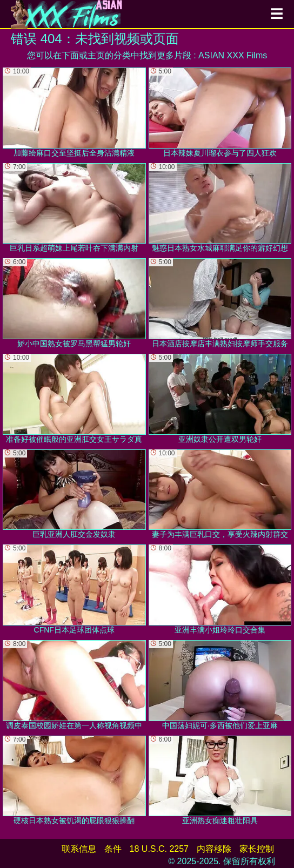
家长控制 (257, 849)
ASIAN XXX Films (233, 55)
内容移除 (214, 849)
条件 (113, 849)
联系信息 (79, 849)
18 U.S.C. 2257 (159, 849)
